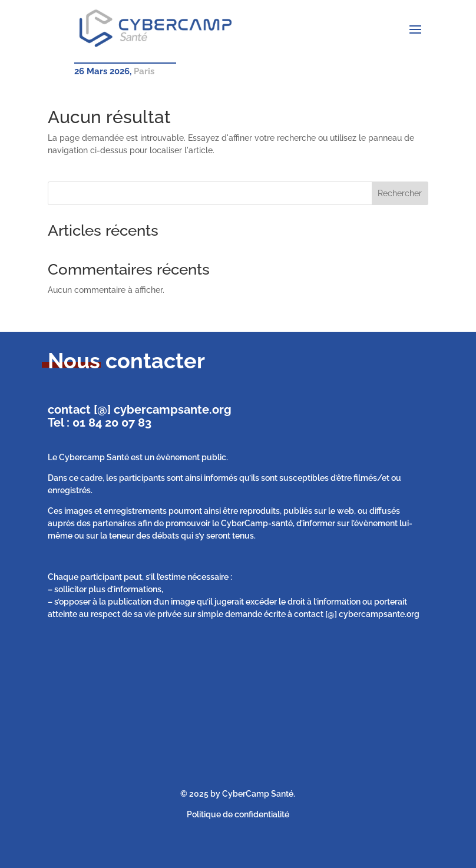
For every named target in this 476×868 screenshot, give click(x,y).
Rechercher (400, 193)
